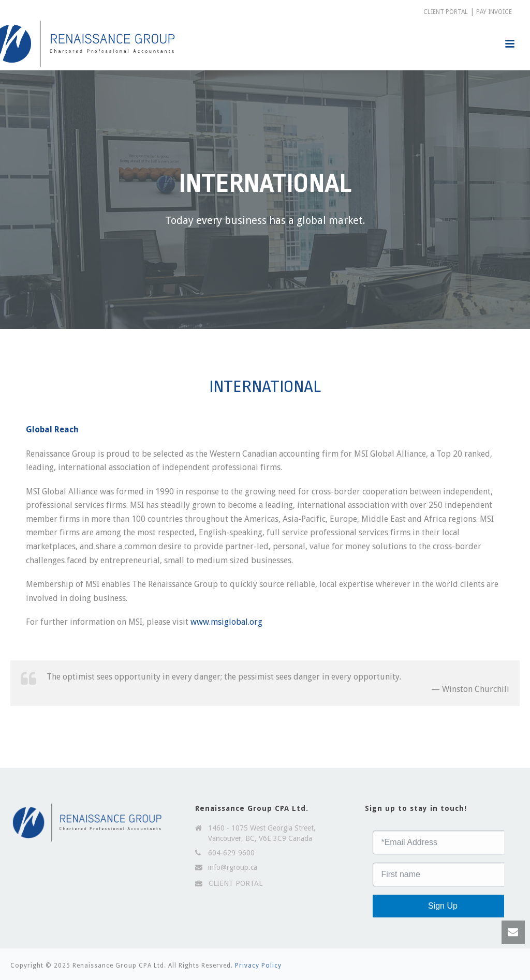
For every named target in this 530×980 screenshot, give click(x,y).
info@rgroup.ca (233, 867)
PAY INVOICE (494, 12)
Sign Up (443, 906)
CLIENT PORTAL (446, 12)
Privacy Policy (258, 966)
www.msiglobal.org (226, 622)
